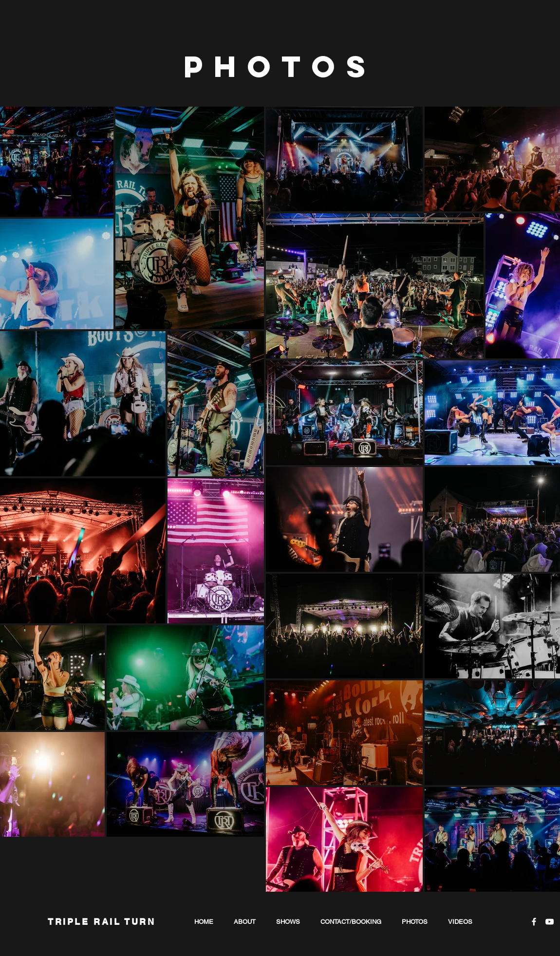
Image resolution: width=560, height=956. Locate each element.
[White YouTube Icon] (550, 922)
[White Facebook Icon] (534, 922)
